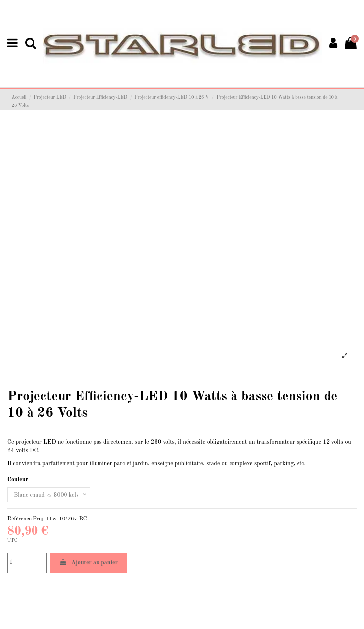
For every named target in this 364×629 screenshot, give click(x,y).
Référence (19, 519)
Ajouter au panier (88, 563)
